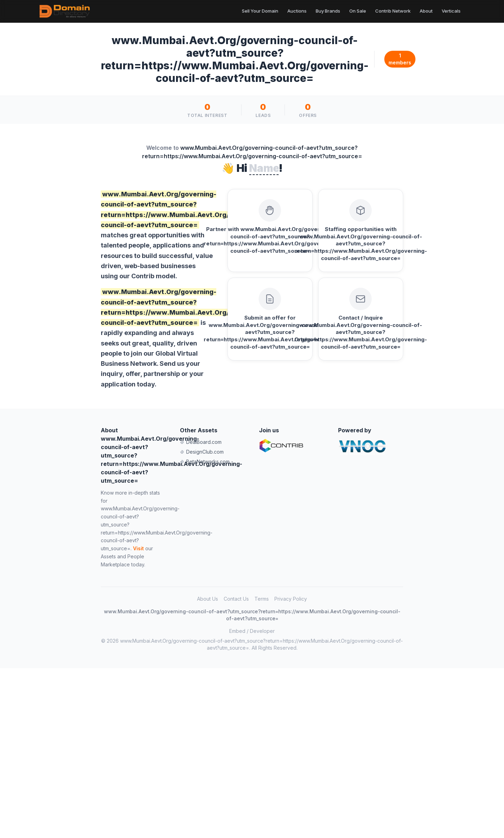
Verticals (451, 11)
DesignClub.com (202, 452)
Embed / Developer (252, 631)
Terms (262, 599)
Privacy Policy (291, 599)
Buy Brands (328, 11)
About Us (208, 599)
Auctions (297, 11)
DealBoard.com (201, 442)
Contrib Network (393, 11)
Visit (138, 548)
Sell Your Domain (260, 11)
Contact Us (236, 599)
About (426, 11)
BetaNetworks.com (205, 462)
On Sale (358, 11)
